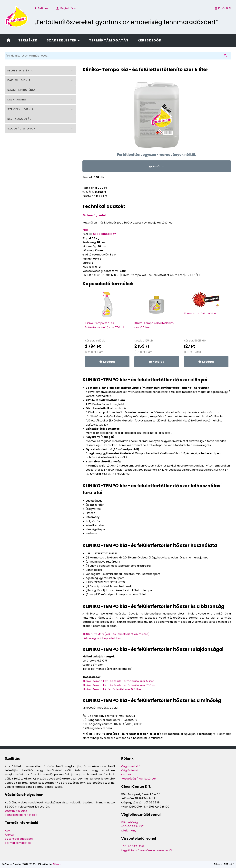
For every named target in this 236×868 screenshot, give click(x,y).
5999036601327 (105, 234)
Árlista (9, 835)
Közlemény (129, 831)
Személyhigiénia (21, 109)
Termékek (28, 40)
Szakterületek (63, 40)
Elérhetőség (130, 822)
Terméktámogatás (109, 40)
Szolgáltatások (22, 129)
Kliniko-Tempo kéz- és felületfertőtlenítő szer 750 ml (104, 325)
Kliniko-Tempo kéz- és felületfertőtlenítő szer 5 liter (118, 681)
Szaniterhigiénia (21, 90)
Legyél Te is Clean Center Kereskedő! (147, 850)
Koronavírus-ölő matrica (200, 313)
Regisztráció (66, 8)
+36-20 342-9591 (133, 846)
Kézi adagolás (20, 119)
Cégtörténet (130, 770)
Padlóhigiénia (19, 80)
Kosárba (157, 166)
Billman (57, 864)
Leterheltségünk (16, 811)
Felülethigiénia (20, 71)
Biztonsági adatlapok (19, 839)
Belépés (41, 8)
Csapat (126, 775)
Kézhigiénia (17, 100)
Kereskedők (150, 40)
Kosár (223, 8)
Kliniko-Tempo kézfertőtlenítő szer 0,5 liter (154, 325)
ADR (8, 831)
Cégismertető (131, 766)
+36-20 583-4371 (133, 826)
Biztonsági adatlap (97, 215)
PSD (85, 230)
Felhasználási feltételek (21, 815)
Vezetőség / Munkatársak (139, 779)
